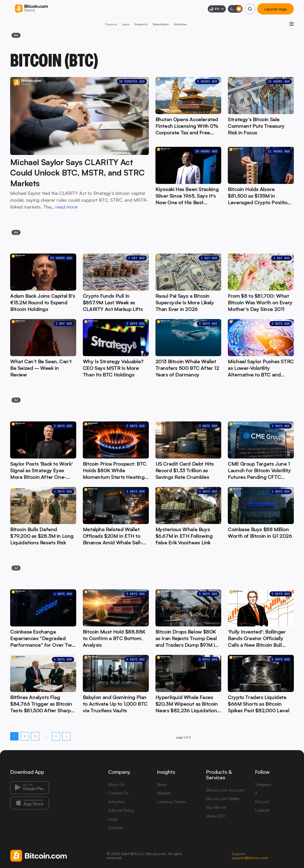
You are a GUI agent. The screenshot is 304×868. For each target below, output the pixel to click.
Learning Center (171, 802)
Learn (126, 24)
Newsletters (161, 24)
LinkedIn (262, 810)
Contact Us (118, 793)
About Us (116, 784)
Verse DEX (215, 816)
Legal (113, 819)
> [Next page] (66, 736)
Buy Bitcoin (216, 807)
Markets (164, 793)
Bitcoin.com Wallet (223, 799)
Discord (262, 802)
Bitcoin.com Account (225, 790)
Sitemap (115, 828)
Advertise (180, 24)
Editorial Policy (121, 810)
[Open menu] (292, 24)
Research (141, 24)
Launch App (276, 9)
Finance (111, 24)
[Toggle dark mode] (235, 9)
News (162, 784)
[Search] (250, 9)
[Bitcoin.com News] (31, 9)
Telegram (263, 784)
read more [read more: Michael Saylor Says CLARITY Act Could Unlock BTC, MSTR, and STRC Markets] (66, 207)
